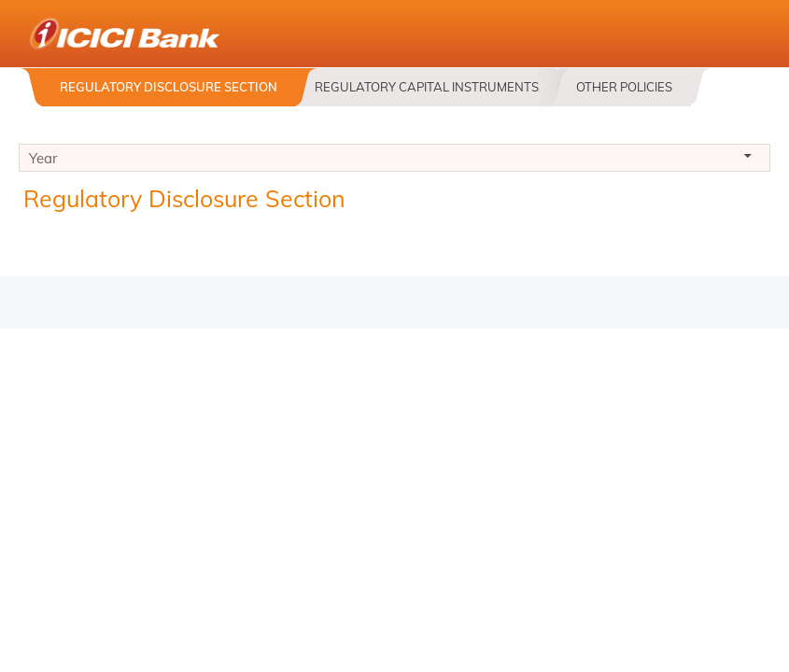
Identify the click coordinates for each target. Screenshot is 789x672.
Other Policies (624, 87)
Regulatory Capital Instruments (427, 87)
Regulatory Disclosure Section (169, 87)
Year (394, 161)
